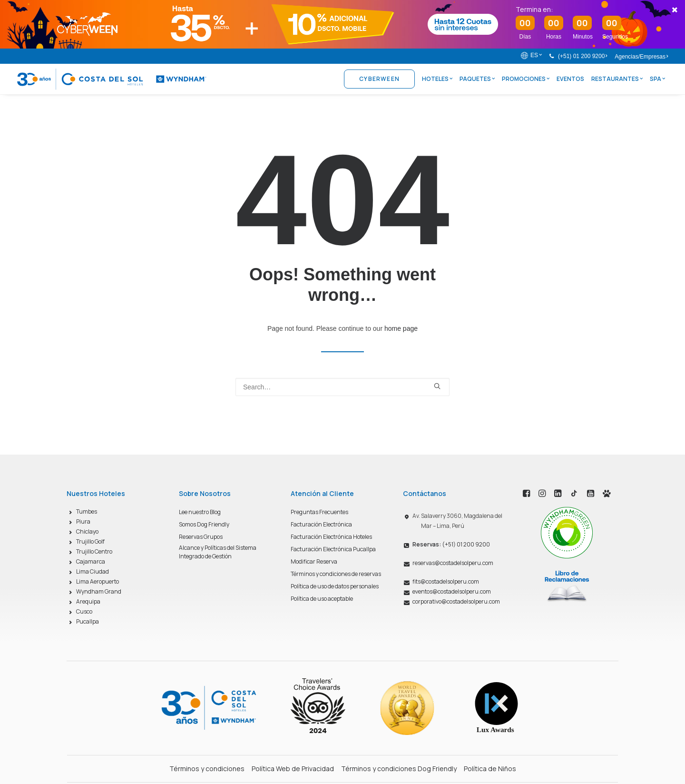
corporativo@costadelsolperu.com (456, 601)
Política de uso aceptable (322, 599)
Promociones (526, 79)
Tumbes (87, 511)
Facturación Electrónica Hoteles (331, 537)
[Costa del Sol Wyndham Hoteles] (112, 79)
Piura (83, 521)
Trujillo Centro (94, 551)
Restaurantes (617, 79)
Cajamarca (91, 561)
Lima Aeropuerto (98, 581)
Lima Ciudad (93, 571)
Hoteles (437, 79)
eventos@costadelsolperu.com (452, 591)
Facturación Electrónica (321, 524)
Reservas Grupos (201, 537)
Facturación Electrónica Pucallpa (333, 549)
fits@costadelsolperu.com (446, 581)
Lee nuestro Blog (200, 512)
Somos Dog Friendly (204, 524)
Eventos (570, 79)
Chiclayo (87, 531)
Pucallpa (88, 621)
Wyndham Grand (99, 591)
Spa (657, 79)
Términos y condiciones (207, 769)
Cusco (84, 611)
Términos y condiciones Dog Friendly (399, 769)
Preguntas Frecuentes (319, 512)
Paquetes (477, 79)
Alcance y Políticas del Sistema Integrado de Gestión (218, 552)
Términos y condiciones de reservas (336, 574)
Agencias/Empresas (641, 57)
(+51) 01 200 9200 (582, 56)
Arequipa (88, 601)
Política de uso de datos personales (335, 586)
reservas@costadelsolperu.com (453, 563)
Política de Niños (490, 769)
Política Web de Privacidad (293, 769)
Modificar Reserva (314, 561)
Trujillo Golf (90, 541)
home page (401, 328)
